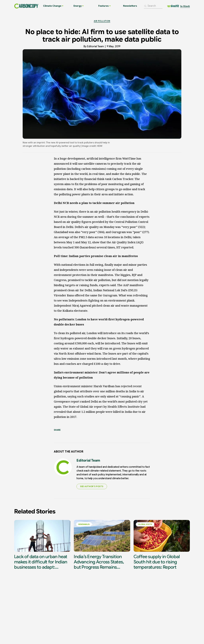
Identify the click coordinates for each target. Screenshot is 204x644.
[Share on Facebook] (76, 436)
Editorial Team (95, 48)
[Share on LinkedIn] (56, 436)
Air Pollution (102, 22)
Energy (79, 7)
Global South (145, 526)
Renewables (84, 526)
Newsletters (130, 7)
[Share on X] (66, 436)
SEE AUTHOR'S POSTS (92, 488)
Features (104, 7)
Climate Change (53, 7)
